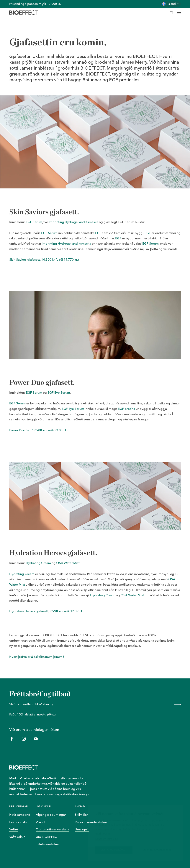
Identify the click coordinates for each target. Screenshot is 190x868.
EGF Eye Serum (59, 392)
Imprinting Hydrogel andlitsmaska (73, 222)
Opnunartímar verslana (53, 829)
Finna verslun (19, 822)
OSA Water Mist (68, 563)
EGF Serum (34, 222)
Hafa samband (20, 815)
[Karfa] (171, 12)
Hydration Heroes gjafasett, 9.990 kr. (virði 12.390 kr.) (47, 611)
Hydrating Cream (38, 563)
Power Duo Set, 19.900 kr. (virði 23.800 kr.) (39, 430)
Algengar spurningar (51, 815)
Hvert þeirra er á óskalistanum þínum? (37, 657)
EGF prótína (126, 409)
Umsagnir (82, 829)
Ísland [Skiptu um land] (172, 4)
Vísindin (42, 822)
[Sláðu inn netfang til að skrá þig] (90, 704)
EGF (98, 233)
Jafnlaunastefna (47, 844)
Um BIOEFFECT (47, 837)
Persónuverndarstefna (91, 822)
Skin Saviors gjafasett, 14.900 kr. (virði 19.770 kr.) (44, 259)
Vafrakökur (17, 837)
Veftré (14, 829)
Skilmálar (81, 815)
